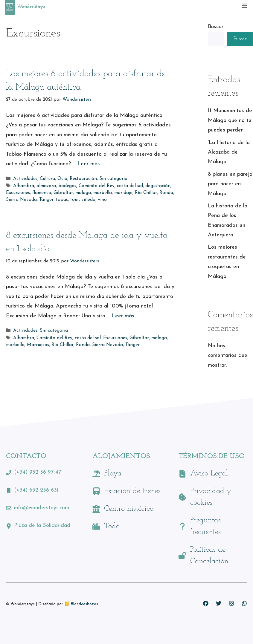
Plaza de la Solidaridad (42, 526)
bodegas (67, 186)
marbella (103, 193)
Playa (113, 474)
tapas (62, 200)
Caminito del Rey (97, 186)
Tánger (46, 200)
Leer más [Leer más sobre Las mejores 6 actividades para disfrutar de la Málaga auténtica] (89, 164)
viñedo (88, 200)
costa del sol (130, 186)
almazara (46, 186)
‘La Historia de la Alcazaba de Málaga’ (229, 152)
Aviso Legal (209, 474)
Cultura (47, 179)
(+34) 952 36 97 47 (38, 472)
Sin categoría (113, 179)
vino (102, 200)
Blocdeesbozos (84, 604)
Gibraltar (63, 193)
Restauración (83, 179)
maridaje (123, 193)
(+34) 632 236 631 (36, 490)
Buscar (216, 27)
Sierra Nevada (21, 200)
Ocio (62, 179)
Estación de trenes (132, 491)
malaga (83, 193)
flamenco (42, 193)
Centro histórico (129, 509)
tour (75, 200)
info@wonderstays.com (42, 508)
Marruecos (38, 345)
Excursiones (18, 193)
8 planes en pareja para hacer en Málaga (230, 184)
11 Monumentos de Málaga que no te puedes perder (230, 120)
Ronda (166, 193)
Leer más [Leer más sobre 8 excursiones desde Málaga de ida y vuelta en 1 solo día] (123, 316)
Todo (112, 526)
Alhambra (24, 186)
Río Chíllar (146, 193)
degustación (158, 186)
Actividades (25, 179)
